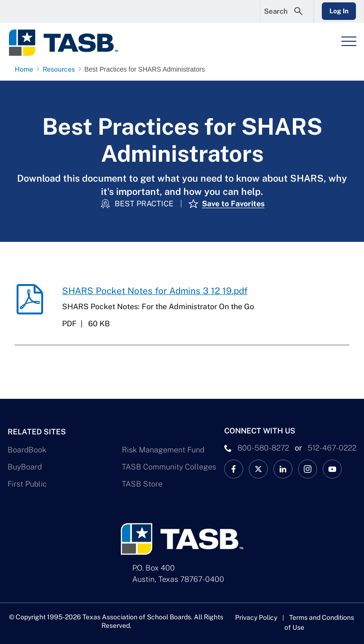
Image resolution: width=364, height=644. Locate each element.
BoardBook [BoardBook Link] (27, 450)
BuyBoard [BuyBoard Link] (25, 467)
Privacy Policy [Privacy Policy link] (256, 617)
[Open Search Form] (287, 11)
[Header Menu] (349, 41)
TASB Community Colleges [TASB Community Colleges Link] (169, 467)
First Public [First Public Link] (27, 484)
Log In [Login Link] (339, 11)
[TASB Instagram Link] (308, 469)
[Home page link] (26, 69)
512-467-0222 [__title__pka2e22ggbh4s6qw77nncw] (332, 448)
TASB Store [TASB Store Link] (142, 484)
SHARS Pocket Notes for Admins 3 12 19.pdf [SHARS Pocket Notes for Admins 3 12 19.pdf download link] (155, 291)
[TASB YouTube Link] (332, 469)
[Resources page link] (61, 69)
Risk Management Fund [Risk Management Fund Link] (163, 450)
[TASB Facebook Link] (234, 469)
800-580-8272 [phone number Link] (263, 448)
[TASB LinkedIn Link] (283, 469)
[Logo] (69, 43)
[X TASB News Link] (258, 469)
